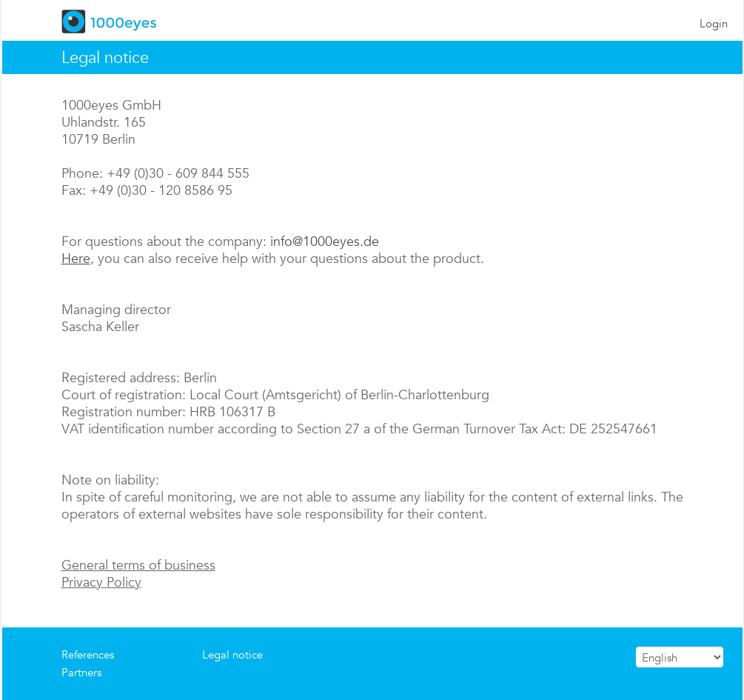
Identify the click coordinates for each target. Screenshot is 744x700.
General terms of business (138, 565)
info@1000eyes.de (325, 241)
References (88, 654)
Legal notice (232, 654)
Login (714, 23)
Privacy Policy (101, 582)
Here (76, 258)
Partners (81, 672)
